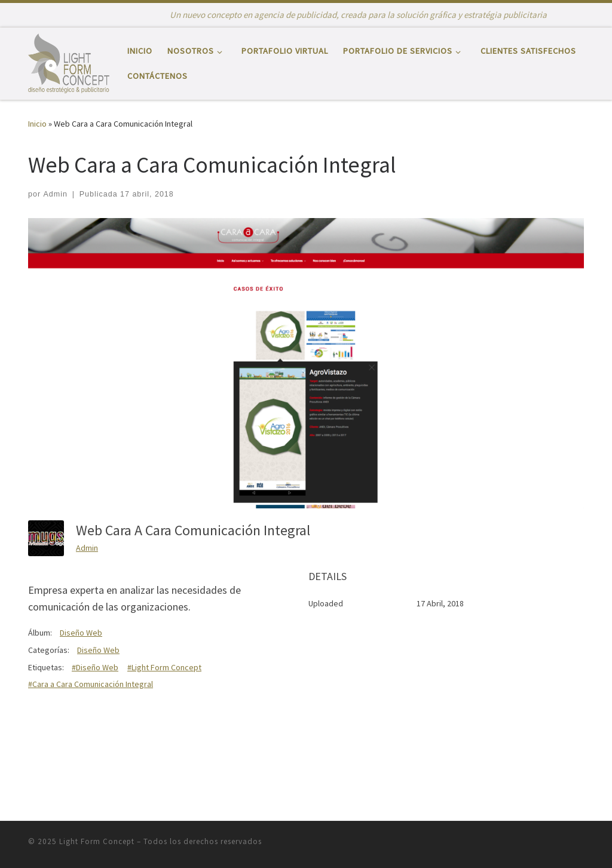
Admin (56, 194)
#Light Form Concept (164, 667)
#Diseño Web (95, 667)
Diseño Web (81, 633)
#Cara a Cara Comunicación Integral (91, 684)
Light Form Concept (97, 841)
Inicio (37, 124)
